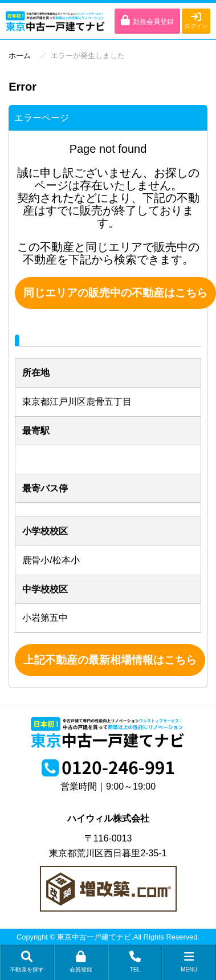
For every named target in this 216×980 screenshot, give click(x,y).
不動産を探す (27, 962)
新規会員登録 (147, 20)
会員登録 (81, 962)
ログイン (196, 20)
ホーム (20, 56)
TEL (135, 962)
